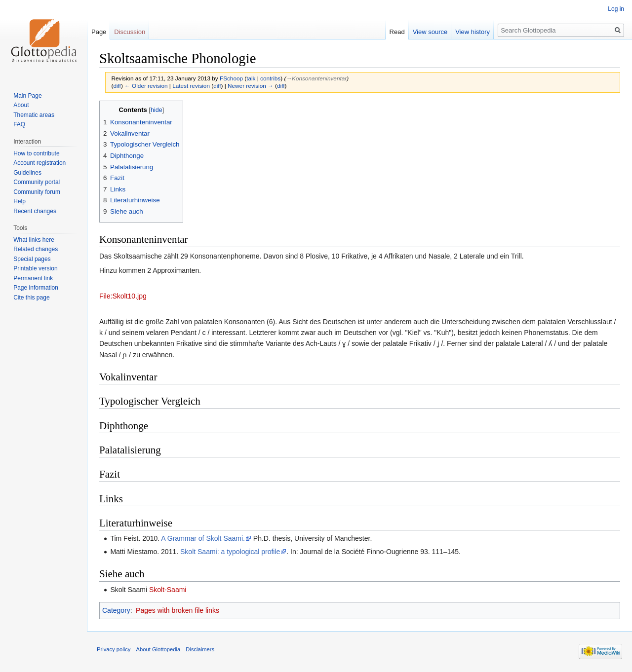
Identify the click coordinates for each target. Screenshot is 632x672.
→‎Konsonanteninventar (316, 78)
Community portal (37, 182)
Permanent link (33, 278)
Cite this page (31, 298)
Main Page (27, 96)
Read (397, 32)
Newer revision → (251, 86)
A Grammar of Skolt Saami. (203, 538)
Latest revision (191, 86)
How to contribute (36, 153)
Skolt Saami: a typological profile (230, 552)
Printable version (35, 268)
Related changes (36, 249)
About (21, 105)
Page (99, 32)
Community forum (37, 192)
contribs (270, 78)
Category (116, 610)
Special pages (32, 259)
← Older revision (146, 86)
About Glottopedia (158, 649)
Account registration (39, 163)
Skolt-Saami (168, 590)
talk (251, 78)
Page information (36, 288)
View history (473, 32)
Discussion (130, 32)
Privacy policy (114, 649)
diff (117, 86)
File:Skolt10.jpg (123, 296)
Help (20, 201)
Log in (616, 9)
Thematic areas (34, 115)
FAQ (19, 124)
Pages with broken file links (178, 610)
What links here (34, 240)
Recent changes (35, 211)
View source (430, 32)
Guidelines (27, 173)
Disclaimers (200, 649)
